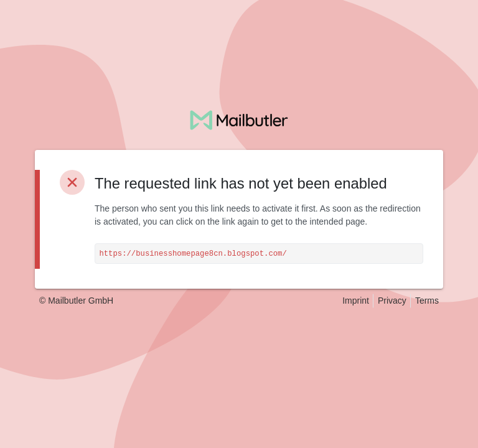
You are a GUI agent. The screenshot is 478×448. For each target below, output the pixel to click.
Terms (427, 301)
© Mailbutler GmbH (76, 301)
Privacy (392, 301)
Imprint (356, 301)
